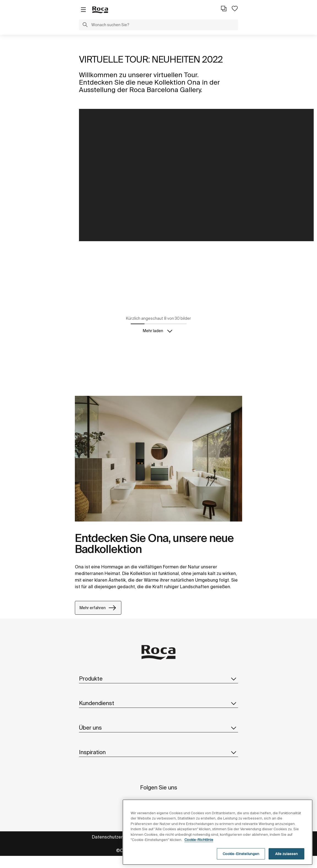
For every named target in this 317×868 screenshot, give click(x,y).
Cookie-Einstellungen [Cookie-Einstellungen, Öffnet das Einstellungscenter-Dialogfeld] (241, 860)
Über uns (158, 728)
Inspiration (158, 752)
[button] (85, 25)
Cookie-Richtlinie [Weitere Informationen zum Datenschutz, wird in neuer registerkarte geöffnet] (199, 846)
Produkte (158, 679)
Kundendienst (158, 703)
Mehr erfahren (98, 608)
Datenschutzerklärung (115, 837)
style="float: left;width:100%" (196, 175)
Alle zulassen (287, 860)
